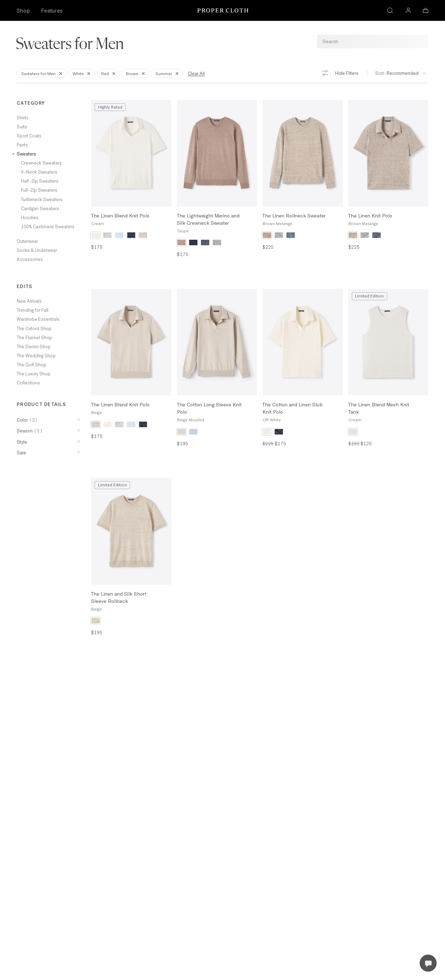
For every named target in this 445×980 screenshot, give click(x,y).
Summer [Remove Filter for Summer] (168, 73)
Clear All (196, 73)
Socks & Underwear (37, 250)
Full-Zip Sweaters (39, 190)
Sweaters (26, 154)
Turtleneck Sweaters (42, 199)
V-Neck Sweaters (39, 172)
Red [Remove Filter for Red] (110, 73)
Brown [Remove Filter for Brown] (137, 73)
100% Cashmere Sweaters (48, 226)
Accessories (30, 259)
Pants (22, 145)
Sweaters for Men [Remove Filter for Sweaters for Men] (43, 73)
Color (27, 420)
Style (22, 442)
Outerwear (27, 241)
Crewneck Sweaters (41, 163)
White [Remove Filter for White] (83, 73)
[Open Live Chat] (428, 963)
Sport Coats (29, 136)
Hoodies (30, 217)
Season (30, 431)
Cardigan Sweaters (40, 208)
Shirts (23, 118)
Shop (23, 11)
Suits (22, 127)
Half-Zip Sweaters (40, 181)
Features (52, 11)
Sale (21, 453)
